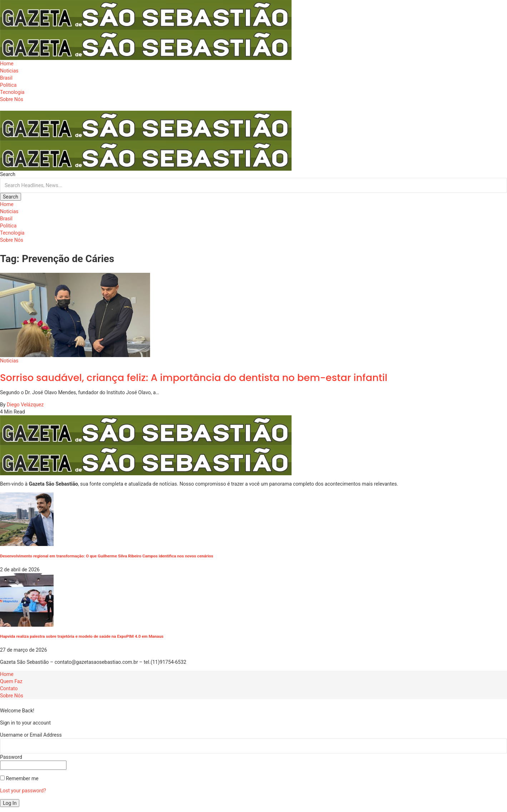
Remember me (19, 778)
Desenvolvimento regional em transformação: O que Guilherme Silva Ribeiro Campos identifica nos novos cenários (107, 556)
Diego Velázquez (25, 405)
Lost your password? (23, 791)
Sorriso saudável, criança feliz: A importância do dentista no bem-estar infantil (194, 378)
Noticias (9, 361)
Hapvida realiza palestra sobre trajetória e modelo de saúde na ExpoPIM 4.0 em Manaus (82, 636)
